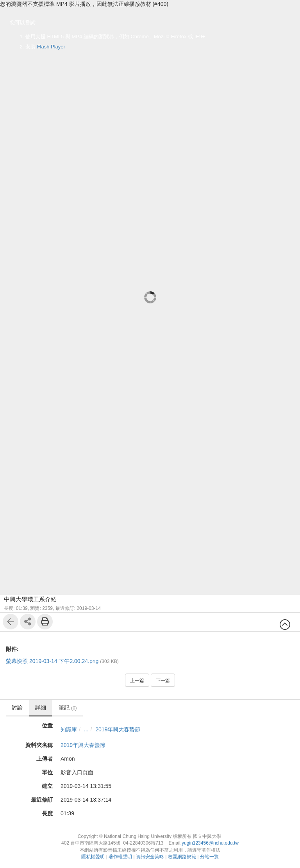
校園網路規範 (182, 857)
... (86, 729)
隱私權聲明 (93, 857)
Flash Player (51, 47)
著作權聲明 (120, 857)
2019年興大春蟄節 (118, 729)
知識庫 (69, 729)
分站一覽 (209, 857)
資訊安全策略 (150, 857)
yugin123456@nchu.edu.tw (210, 843)
